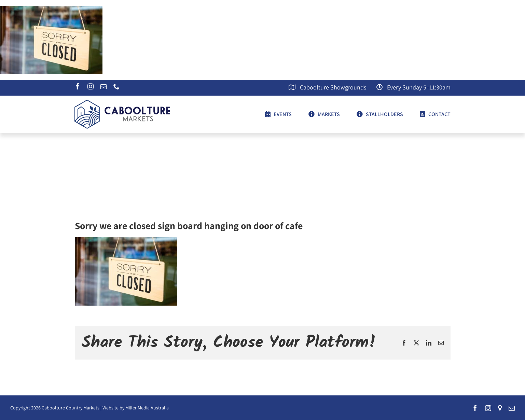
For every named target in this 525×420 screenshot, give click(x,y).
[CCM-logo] (122, 102)
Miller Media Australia (147, 408)
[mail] (103, 86)
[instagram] (91, 86)
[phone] (116, 86)
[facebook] (78, 86)
